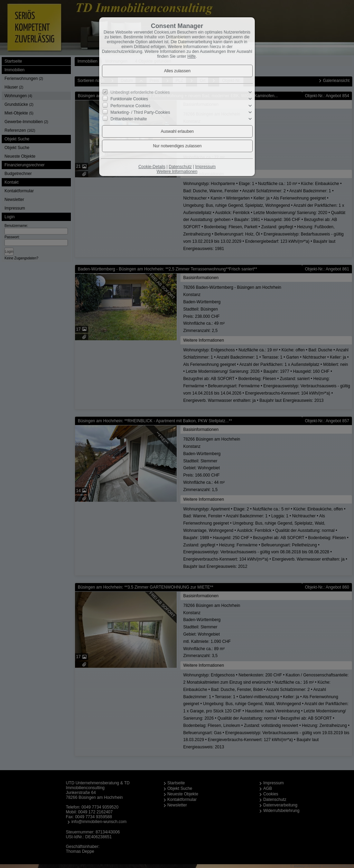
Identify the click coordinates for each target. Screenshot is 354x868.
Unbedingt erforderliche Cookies (140, 92)
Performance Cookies (131, 105)
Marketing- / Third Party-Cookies (141, 112)
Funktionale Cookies (129, 99)
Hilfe (192, 56)
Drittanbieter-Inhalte (129, 119)
